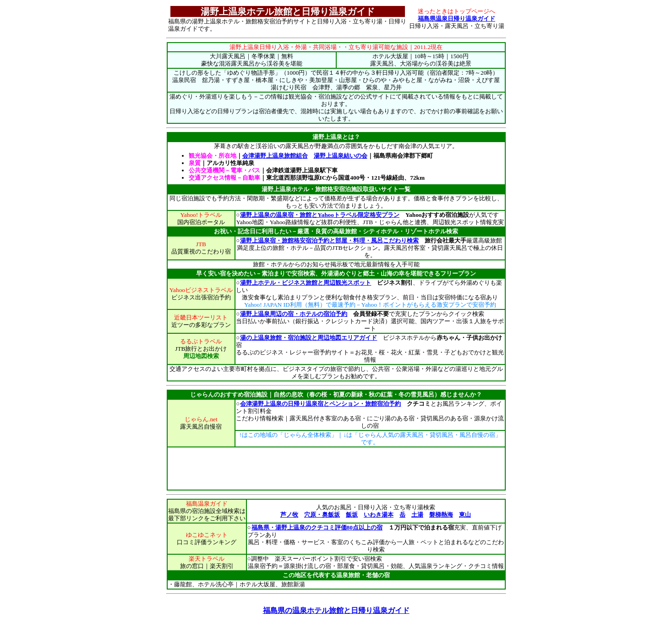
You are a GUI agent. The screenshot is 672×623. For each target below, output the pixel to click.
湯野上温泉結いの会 (341, 156)
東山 (465, 515)
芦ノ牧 (289, 515)
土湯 (417, 515)
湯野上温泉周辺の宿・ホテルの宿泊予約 (293, 314)
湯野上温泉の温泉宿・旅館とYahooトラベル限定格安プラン (320, 215)
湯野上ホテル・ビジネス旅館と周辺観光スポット (305, 283)
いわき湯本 (379, 515)
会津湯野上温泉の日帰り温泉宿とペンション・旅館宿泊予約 (320, 404)
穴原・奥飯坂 (322, 515)
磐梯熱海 (441, 515)
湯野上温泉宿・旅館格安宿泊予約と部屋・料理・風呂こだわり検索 (329, 240)
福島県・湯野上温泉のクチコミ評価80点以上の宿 (317, 527)
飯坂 (352, 515)
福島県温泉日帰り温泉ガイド (456, 19)
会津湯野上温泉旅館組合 (275, 156)
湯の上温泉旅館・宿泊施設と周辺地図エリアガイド (308, 338)
